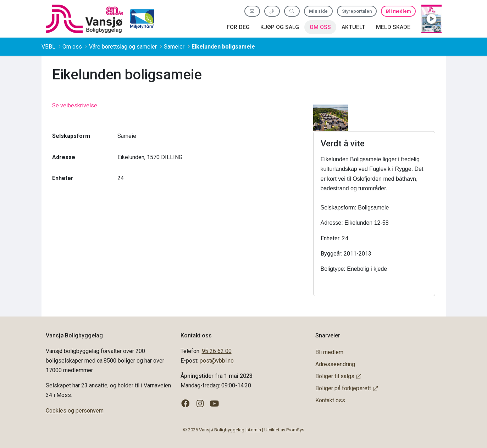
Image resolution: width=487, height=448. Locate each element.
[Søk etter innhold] (292, 11)
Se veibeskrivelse (75, 105)
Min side (318, 11)
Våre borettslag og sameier (123, 47)
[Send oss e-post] (252, 11)
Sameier (174, 47)
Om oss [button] (320, 27)
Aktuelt (353, 27)
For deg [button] (238, 27)
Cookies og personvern (75, 411)
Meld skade (393, 27)
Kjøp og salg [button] (280, 27)
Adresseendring (335, 364)
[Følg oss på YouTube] (214, 404)
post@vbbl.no (217, 361)
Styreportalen (357, 11)
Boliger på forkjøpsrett (347, 388)
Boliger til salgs (338, 376)
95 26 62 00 (217, 351)
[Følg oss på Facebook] (186, 404)
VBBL (48, 47)
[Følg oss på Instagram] (200, 404)
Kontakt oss (330, 400)
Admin (254, 430)
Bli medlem (398, 11)
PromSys (295, 430)
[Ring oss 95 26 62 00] (272, 11)
